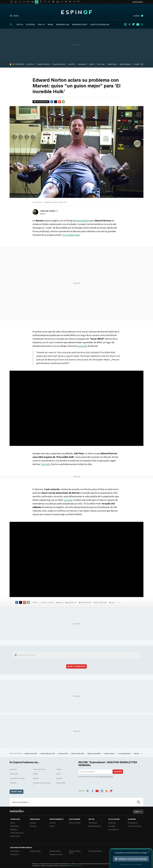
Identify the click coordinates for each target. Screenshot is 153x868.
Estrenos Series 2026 (78, 754)
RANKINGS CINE (63, 24)
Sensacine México (55, 851)
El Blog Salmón (133, 823)
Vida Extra (33, 826)
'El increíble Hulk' (71, 235)
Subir (136, 812)
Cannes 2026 (61, 783)
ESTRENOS (30, 24)
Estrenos (14, 769)
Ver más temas (16, 792)
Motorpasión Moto (95, 826)
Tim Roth (45, 464)
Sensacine (53, 823)
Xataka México (15, 851)
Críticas (59, 769)
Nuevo (137, 16)
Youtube (138, 24)
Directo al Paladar (75, 823)
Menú (16, 16)
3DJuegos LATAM (35, 851)
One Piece (30, 64)
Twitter (142, 24)
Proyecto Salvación (59, 64)
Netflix (36, 774)
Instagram (125, 24)
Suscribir (118, 772)
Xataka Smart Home (17, 833)
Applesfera (14, 829)
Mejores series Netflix (94, 754)
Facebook (129, 24)
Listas (58, 774)
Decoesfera (112, 826)
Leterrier (68, 500)
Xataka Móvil (14, 826)
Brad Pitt (72, 64)
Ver (78, 666)
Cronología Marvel (124, 754)
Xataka (13, 823)
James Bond (82, 64)
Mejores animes (110, 754)
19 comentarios (42, 102)
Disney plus (14, 774)
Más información (77, 866)
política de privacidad (106, 777)
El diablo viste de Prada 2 (42, 784)
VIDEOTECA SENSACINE (100, 24)
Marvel (92, 64)
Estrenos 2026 (63, 754)
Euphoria (59, 778)
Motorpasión (93, 823)
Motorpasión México (95, 851)
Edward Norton (86, 602)
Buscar (139, 802)
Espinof (76, 12)
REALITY (41, 24)
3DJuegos (33, 823)
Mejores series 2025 (31, 754)
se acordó (82, 346)
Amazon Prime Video (18, 778)
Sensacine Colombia (56, 854)
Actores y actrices (47, 602)
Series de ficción (39, 769)
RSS (107, 790)
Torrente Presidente (43, 64)
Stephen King (112, 64)
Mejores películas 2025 (48, 754)
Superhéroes (72, 602)
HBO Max (13, 783)
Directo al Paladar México (75, 852)
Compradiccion (113, 829)
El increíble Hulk (101, 602)
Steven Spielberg (125, 64)
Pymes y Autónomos (135, 826)
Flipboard (134, 24)
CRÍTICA (20, 24)
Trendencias (112, 823)
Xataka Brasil (14, 854)
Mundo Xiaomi (15, 836)
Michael (36, 778)
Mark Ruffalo (83, 220)
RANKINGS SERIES (80, 24)
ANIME (50, 24)
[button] (49, 211)
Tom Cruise (101, 64)
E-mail (63, 102)
